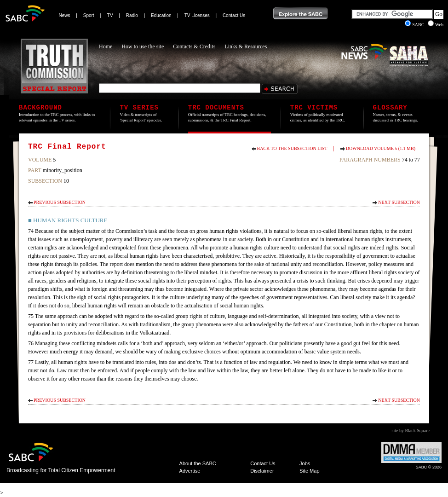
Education (161, 15)
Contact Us (234, 15)
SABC (415, 25)
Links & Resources (246, 46)
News (65, 15)
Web (436, 25)
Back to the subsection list (292, 148)
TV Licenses (197, 15)
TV (110, 15)
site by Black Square (411, 431)
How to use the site (143, 46)
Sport (89, 15)
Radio (132, 15)
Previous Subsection (60, 202)
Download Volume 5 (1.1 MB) (381, 148)
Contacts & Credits (194, 46)
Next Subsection (399, 202)
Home (106, 46)
